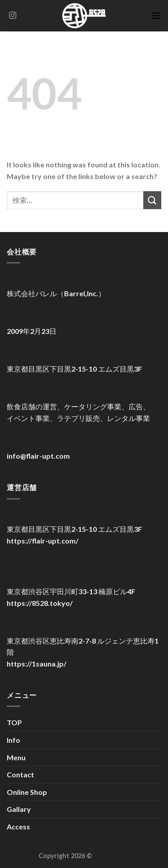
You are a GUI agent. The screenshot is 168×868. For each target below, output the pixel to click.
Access (18, 826)
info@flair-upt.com (38, 456)
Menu (16, 757)
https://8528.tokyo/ (40, 603)
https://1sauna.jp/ (37, 664)
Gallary (19, 809)
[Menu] (156, 15)
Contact (20, 774)
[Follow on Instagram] (13, 16)
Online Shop (27, 792)
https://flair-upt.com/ (43, 541)
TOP (14, 722)
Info (13, 740)
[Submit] (152, 200)
